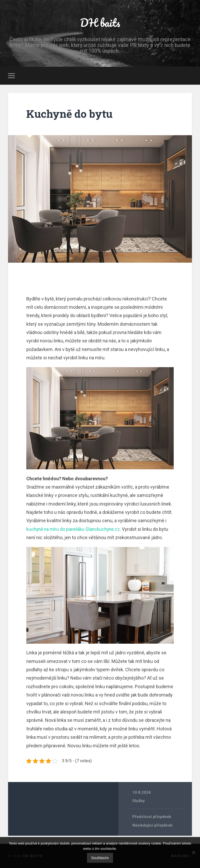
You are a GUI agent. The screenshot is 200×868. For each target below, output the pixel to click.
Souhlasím (100, 858)
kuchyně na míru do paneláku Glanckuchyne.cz (75, 529)
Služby (139, 801)
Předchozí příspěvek (152, 817)
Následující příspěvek (152, 825)
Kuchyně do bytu (69, 114)
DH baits (100, 22)
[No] (193, 852)
